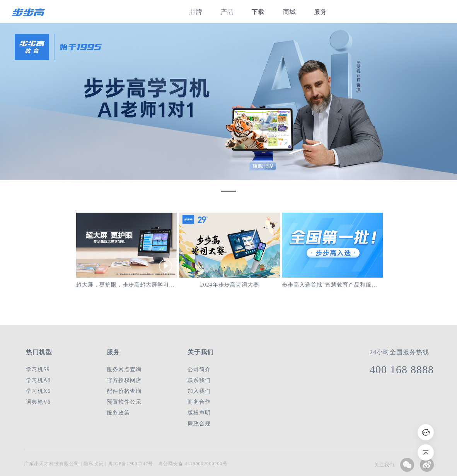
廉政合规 (199, 424)
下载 (258, 12)
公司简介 (199, 369)
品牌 (196, 12)
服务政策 (118, 413)
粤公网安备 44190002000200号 (193, 464)
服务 (321, 12)
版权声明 (199, 413)
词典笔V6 (38, 402)
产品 (227, 12)
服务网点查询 (124, 369)
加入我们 (199, 391)
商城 (290, 12)
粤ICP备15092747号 (131, 464)
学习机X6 (38, 391)
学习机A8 (38, 380)
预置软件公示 (124, 402)
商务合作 (199, 402)
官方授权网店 (124, 380)
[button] (228, 191)
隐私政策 (93, 464)
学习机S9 (38, 369)
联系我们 (199, 380)
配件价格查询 (124, 391)
